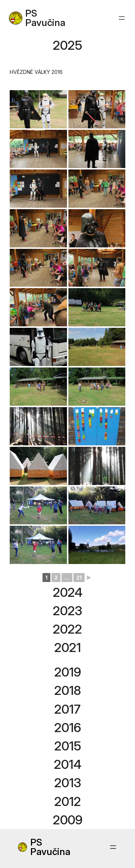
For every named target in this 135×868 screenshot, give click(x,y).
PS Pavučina (45, 18)
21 (79, 578)
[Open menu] (122, 18)
